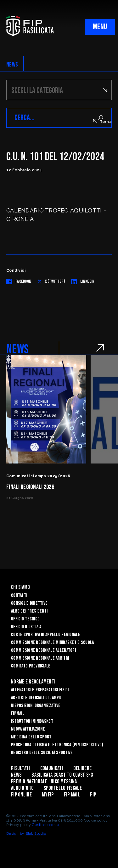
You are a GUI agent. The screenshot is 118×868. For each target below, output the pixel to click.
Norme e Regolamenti (33, 682)
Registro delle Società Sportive (42, 753)
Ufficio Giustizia (26, 627)
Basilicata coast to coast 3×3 (62, 775)
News (16, 775)
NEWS (12, 65)
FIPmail (18, 713)
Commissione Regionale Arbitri (40, 658)
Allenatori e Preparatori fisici (40, 690)
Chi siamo (21, 587)
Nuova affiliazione (28, 729)
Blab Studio (36, 833)
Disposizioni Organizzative (36, 706)
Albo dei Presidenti (29, 611)
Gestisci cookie (45, 825)
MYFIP (48, 795)
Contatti (19, 595)
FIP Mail (72, 795)
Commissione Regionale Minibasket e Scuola (52, 643)
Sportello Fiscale (63, 788)
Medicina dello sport (31, 737)
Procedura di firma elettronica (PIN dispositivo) (57, 745)
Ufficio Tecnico (25, 619)
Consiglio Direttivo (29, 603)
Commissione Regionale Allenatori (43, 650)
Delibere (82, 768)
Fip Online (21, 795)
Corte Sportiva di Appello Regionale (46, 635)
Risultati (21, 768)
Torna (102, 121)
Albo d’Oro (22, 788)
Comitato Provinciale (31, 666)
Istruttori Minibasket (32, 721)
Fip (93, 795)
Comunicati (52, 768)
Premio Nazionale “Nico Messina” (45, 782)
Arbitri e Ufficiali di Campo (36, 698)
